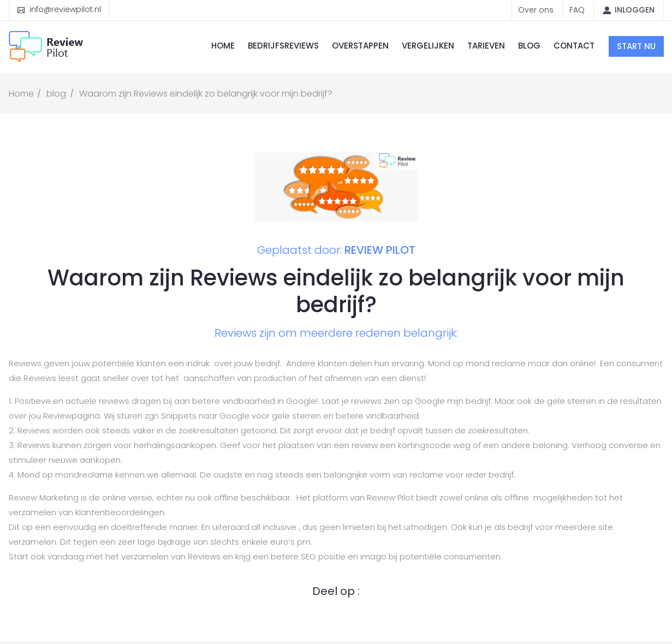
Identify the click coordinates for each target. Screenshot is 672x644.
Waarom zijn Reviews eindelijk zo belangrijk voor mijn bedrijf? (206, 94)
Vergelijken (428, 46)
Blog (529, 46)
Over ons (536, 10)
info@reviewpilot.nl (65, 9)
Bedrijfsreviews (283, 46)
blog (56, 94)
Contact (574, 46)
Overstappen (360, 46)
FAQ (577, 10)
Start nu (636, 46)
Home (223, 46)
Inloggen (635, 10)
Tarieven (486, 46)
